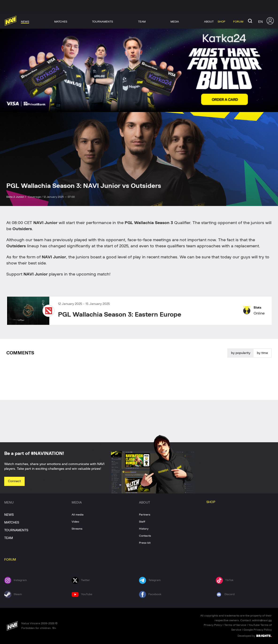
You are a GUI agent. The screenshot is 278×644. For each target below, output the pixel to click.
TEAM (9, 538)
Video (75, 522)
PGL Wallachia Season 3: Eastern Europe (120, 315)
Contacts (145, 536)
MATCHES (12, 523)
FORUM (10, 560)
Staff (142, 522)
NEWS (9, 515)
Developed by (255, 636)
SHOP (211, 502)
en (261, 22)
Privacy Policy (213, 625)
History (144, 529)
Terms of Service (235, 625)
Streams (77, 529)
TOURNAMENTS (16, 530)
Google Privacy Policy (258, 630)
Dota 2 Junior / (17, 197)
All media (78, 515)
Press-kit (145, 543)
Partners (145, 515)
